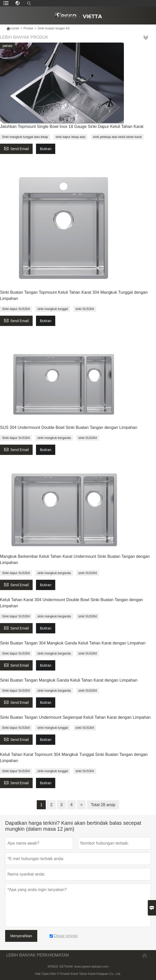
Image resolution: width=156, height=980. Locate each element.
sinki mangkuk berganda (54, 438)
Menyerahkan (21, 936)
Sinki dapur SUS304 (16, 309)
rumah (13, 28)
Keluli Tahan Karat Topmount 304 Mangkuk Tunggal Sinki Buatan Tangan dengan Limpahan (74, 758)
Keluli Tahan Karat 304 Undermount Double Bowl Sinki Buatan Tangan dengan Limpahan (71, 603)
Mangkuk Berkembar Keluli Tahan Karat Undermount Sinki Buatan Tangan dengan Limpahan (75, 560)
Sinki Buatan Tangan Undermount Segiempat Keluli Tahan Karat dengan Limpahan (75, 717)
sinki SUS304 (85, 309)
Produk (28, 28)
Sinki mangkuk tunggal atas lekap (25, 137)
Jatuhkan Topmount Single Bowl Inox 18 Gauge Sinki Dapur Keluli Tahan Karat (72, 126)
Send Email (16, 148)
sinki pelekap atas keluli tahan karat (117, 137)
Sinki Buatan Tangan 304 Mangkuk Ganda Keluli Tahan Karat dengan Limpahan (73, 643)
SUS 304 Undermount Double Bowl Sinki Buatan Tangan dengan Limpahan (69, 427)
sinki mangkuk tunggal (53, 309)
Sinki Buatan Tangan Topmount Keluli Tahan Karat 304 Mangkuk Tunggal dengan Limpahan (74, 295)
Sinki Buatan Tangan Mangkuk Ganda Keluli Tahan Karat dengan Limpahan (69, 680)
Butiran (45, 149)
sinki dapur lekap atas (70, 137)
